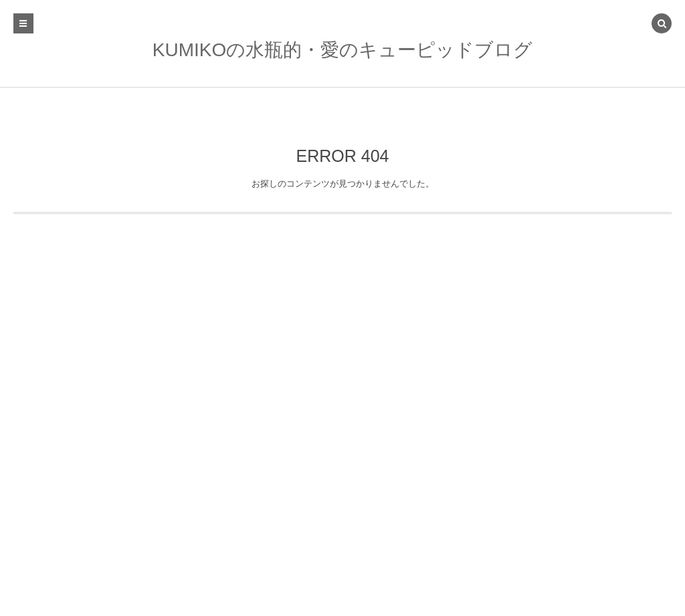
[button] (662, 25)
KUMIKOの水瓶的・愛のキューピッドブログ (342, 50)
